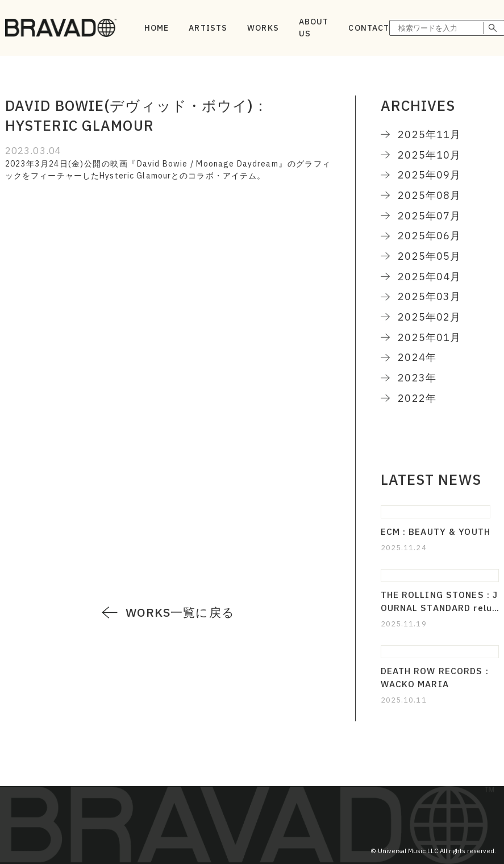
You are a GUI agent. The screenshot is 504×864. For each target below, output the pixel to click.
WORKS (263, 28)
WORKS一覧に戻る (180, 612)
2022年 (417, 398)
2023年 (417, 377)
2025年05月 (429, 256)
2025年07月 (429, 215)
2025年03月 (429, 296)
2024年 (417, 357)
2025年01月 (429, 337)
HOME (157, 28)
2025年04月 (429, 276)
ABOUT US (314, 28)
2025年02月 (429, 317)
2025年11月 (429, 134)
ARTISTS (208, 28)
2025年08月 (429, 195)
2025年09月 (429, 175)
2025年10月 (429, 155)
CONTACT (369, 28)
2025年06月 (429, 235)
